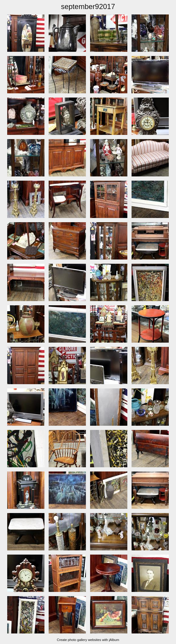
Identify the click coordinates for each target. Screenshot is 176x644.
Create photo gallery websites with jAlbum (88, 640)
